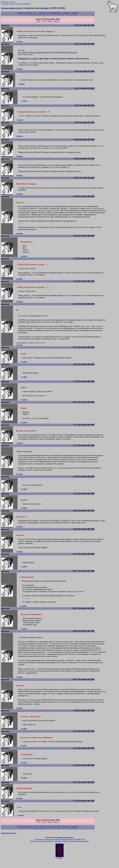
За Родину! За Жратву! (61, 849)
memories (75, 13)
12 (47, 15)
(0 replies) (19, 42)
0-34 (38, 21)
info (35, 13)
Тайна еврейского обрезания (79, 849)
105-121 (56, 21)
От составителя (25, 4)
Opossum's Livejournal (25, 13)
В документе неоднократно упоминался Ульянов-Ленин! (53, 847)
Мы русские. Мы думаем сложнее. (42, 849)
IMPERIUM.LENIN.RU (65, 845)
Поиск (17, 4)
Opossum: (44, 8)
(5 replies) (24, 102)
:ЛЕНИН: (60, 865)
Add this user (43, 13)
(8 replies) (24, 494)
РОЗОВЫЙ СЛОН (79, 847)
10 (41, 15)
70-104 (49, 21)
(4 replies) (19, 557)
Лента (12, 4)
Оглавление (66, 13)
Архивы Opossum (54, 13)
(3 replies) (19, 684)
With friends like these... (9, 841)
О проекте (5, 4)
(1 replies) (24, 381)
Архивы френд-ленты (12, 8)
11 (44, 15)
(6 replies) (19, 479)
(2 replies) (24, 513)
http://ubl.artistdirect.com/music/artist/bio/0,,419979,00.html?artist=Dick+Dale (47, 53)
